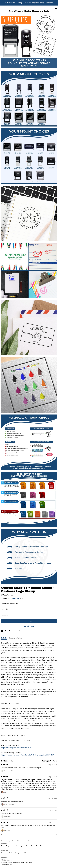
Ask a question (17, 631)
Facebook (4, 853)
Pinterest (26, 853)
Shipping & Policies (16, 638)
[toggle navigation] (2, 8)
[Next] (56, 835)
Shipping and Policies (23, 846)
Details (4, 638)
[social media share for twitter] (6, 631)
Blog (8, 846)
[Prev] (2, 835)
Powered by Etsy (6, 865)
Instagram (19, 853)
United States (15, 598)
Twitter (11, 853)
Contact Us (35, 846)
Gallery (42, 846)
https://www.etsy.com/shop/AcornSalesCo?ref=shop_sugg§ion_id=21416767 (28, 755)
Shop (3, 846)
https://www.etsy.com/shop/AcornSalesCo (16, 748)
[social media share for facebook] (2, 631)
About (13, 846)
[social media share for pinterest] (10, 631)
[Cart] (56, 9)
